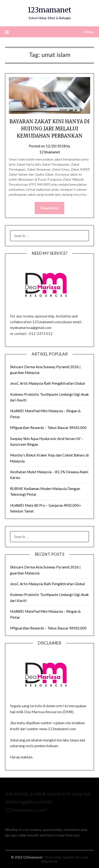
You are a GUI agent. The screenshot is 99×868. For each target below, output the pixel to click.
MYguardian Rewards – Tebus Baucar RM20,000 (48, 428)
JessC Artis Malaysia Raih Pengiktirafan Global (47, 383)
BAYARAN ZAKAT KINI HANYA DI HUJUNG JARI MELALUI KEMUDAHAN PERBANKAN (50, 129)
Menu (89, 32)
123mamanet (49, 10)
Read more (49, 208)
